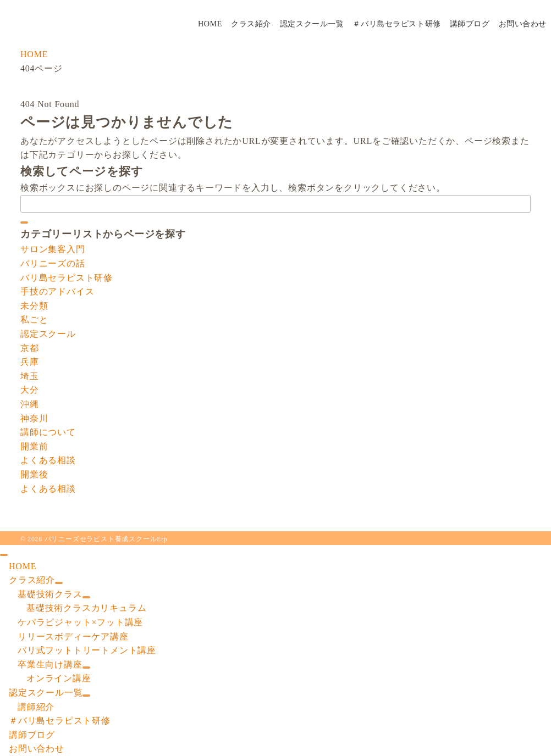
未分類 (34, 306)
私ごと (34, 319)
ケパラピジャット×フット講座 (80, 622)
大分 (30, 390)
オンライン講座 (59, 678)
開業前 (34, 446)
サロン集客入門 (53, 249)
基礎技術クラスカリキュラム (86, 608)
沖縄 (30, 404)
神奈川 (34, 418)
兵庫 (30, 362)
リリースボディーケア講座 (73, 637)
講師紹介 (36, 707)
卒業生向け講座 (50, 665)
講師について (48, 432)
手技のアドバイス (57, 291)
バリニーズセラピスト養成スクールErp (106, 539)
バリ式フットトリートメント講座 (87, 650)
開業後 (34, 474)
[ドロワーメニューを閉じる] (4, 555)
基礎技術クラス (50, 594)
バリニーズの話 (53, 263)
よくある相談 (48, 460)
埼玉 (30, 376)
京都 (30, 348)
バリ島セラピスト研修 (67, 278)
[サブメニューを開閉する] (59, 583)
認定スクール (48, 334)
